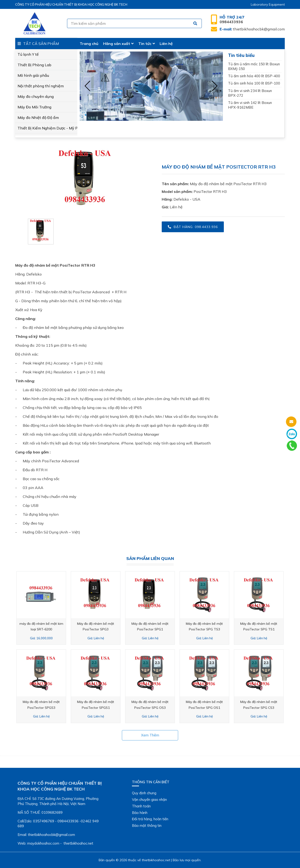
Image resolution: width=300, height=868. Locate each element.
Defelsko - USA (187, 199)
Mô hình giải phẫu (33, 75)
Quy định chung (144, 793)
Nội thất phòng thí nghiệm (41, 86)
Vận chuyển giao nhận (149, 800)
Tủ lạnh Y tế (28, 54)
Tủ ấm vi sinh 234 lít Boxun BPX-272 (250, 93)
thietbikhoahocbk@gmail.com (252, 29)
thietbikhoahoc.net (156, 860)
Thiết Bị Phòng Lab (34, 65)
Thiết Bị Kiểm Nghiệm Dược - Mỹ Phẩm (46, 128)
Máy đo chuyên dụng (36, 96)
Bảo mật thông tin (147, 826)
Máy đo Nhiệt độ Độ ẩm (38, 118)
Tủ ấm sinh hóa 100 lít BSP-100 (254, 83)
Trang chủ (89, 44)
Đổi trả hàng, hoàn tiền (150, 819)
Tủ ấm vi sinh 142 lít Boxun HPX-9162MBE (250, 105)
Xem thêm (150, 735)
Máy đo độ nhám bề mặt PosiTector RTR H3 (228, 184)
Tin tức (147, 44)
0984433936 (232, 19)
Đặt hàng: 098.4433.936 (193, 227)
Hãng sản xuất (118, 44)
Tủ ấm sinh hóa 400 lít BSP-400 (254, 76)
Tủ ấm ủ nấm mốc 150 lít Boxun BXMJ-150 (254, 66)
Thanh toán (141, 806)
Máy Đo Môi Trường (34, 107)
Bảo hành (140, 813)
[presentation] (88, 86)
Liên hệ (166, 44)
